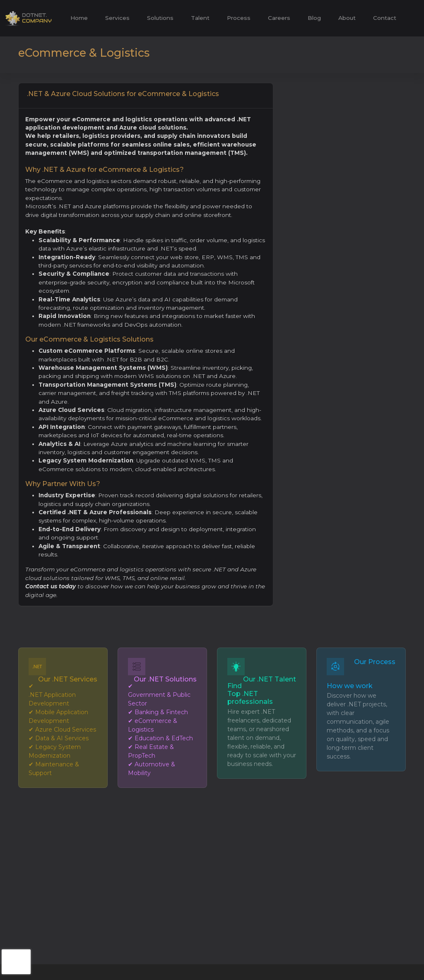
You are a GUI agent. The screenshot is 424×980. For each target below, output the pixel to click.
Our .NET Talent (270, 679)
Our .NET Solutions (165, 679)
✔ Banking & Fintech (158, 712)
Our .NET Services (68, 679)
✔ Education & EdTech (160, 738)
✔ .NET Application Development (52, 695)
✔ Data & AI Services (59, 738)
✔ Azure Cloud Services (62, 730)
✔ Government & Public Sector (159, 695)
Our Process (375, 662)
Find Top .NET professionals (250, 694)
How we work (350, 686)
